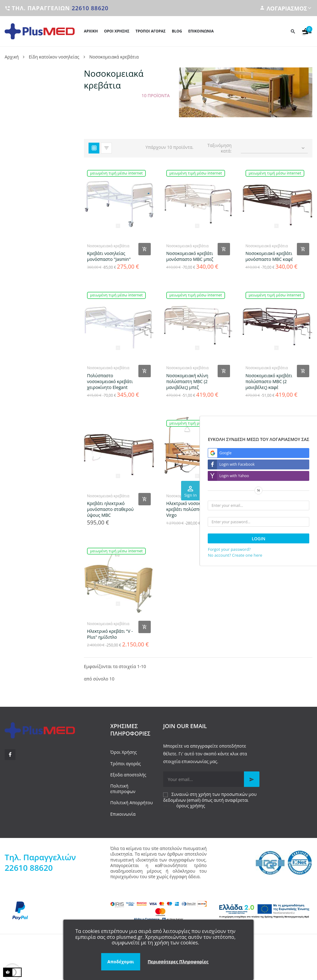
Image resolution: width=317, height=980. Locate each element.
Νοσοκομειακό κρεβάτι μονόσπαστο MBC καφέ (269, 256)
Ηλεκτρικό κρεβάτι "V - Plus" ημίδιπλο (110, 634)
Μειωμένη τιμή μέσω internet (116, 173)
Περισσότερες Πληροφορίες (178, 962)
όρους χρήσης (191, 806)
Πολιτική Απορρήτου (131, 803)
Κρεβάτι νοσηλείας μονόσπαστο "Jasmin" (109, 256)
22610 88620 (90, 8)
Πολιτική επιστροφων (123, 789)
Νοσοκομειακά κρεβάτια (108, 246)
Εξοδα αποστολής (128, 775)
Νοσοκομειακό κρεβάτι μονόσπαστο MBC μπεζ (190, 256)
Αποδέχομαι (121, 962)
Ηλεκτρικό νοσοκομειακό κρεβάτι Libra (271, 506)
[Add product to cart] (145, 249)
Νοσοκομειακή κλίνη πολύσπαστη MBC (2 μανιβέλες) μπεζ (187, 381)
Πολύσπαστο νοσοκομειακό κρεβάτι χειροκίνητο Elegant (110, 381)
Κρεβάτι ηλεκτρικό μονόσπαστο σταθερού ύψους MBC (110, 509)
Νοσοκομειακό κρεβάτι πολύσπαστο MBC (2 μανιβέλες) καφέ (269, 381)
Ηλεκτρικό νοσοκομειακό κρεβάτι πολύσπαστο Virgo (192, 509)
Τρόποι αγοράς (125, 764)
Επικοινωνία (123, 814)
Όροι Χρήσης (124, 752)
